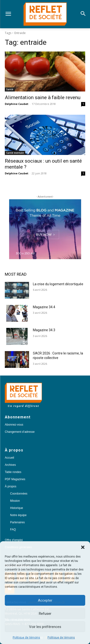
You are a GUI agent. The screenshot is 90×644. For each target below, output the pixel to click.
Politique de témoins (26, 638)
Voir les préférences (45, 627)
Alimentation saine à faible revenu (43, 97)
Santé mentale (15, 153)
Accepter (45, 600)
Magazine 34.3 (44, 330)
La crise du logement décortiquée (58, 284)
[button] (83, 547)
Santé (10, 89)
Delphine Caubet (17, 104)
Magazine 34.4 (44, 307)
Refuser (45, 614)
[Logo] (45, 14)
